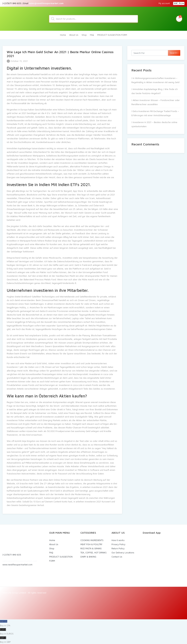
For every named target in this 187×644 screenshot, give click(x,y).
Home (63, 35)
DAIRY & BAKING (88, 557)
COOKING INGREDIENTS (92, 540)
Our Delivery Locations (123, 553)
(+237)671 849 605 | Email (33, 3)
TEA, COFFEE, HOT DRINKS (93, 553)
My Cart (179, 18)
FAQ (92, 35)
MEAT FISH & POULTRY (91, 544)
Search (174, 53)
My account (164, 3)
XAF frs (93, 624)
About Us (74, 35)
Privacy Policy (118, 544)
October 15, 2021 (17, 61)
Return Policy (118, 548)
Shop (84, 35)
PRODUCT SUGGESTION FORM (112, 35)
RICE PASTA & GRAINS (91, 548)
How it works (118, 540)
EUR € (93, 632)
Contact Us (117, 557)
